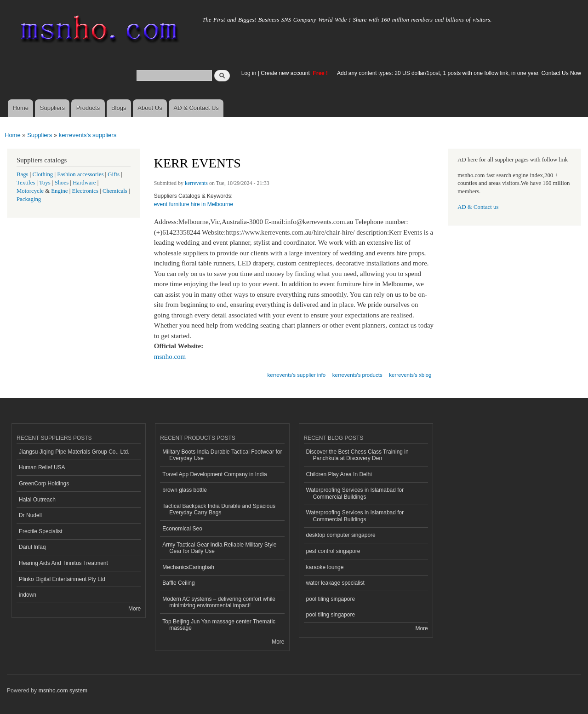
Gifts (114, 174)
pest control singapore (333, 551)
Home (20, 108)
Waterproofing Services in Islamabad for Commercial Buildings (355, 493)
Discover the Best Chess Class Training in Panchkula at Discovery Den (357, 455)
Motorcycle (30, 191)
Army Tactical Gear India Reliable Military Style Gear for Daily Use (219, 548)
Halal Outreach (37, 500)
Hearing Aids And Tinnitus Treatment (63, 563)
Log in (249, 73)
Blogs (119, 108)
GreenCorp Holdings (44, 484)
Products (88, 108)
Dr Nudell (30, 515)
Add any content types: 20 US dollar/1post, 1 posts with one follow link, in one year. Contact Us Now (459, 73)
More (134, 609)
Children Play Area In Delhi (339, 474)
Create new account (286, 73)
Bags (23, 174)
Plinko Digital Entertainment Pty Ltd (62, 579)
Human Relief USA (42, 467)
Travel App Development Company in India (214, 474)
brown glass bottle (185, 490)
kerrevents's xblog (410, 375)
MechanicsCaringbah (188, 567)
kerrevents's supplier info (297, 375)
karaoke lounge (325, 567)
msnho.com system (63, 691)
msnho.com (170, 357)
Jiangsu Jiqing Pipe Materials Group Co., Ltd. (74, 452)
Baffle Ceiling (178, 583)
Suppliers (52, 108)
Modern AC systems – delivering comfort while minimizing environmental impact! (219, 602)
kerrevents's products (357, 375)
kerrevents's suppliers (88, 135)
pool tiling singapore (331, 599)
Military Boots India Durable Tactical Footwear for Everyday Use (222, 455)
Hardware (84, 183)
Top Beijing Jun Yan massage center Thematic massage (219, 625)
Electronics (85, 191)
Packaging (29, 199)
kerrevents (196, 183)
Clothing (43, 174)
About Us (150, 108)
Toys (45, 183)
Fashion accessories (80, 174)
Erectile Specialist (41, 531)
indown (28, 595)
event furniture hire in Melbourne (194, 204)
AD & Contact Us (196, 108)
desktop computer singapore (341, 535)
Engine (59, 191)
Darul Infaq (32, 547)
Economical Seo (182, 529)
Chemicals (116, 191)
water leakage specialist (335, 583)
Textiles (26, 183)
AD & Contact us (478, 207)
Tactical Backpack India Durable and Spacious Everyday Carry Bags (219, 509)
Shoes (62, 183)
